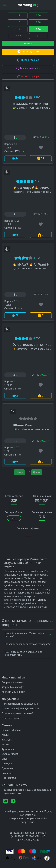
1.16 (38, 29)
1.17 (18, 29)
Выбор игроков (28, 60)
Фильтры (28, 43)
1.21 (18, 15)
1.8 (38, 36)
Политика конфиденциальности (20, 708)
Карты (5, 744)
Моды (5, 735)
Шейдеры (7, 763)
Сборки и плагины (12, 682)
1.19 (18, 22)
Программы (9, 778)
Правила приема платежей (17, 713)
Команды (7, 773)
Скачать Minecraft (12, 730)
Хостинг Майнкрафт (13, 692)
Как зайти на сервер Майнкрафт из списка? (25, 635)
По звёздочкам (28, 52)
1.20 (38, 15)
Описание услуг (11, 718)
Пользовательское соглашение (20, 704)
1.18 (38, 22)
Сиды (5, 759)
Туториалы (8, 749)
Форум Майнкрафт (13, 687)
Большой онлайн (28, 68)
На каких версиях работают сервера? (26, 644)
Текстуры (7, 740)
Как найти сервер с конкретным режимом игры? (23, 653)
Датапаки (7, 768)
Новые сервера (28, 76)
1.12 (18, 36)
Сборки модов (10, 754)
